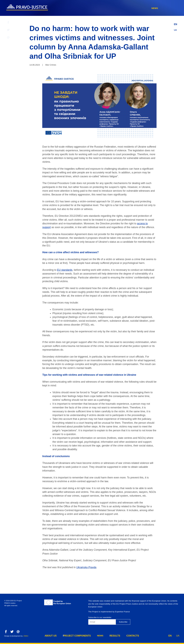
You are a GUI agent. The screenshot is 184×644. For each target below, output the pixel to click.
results (146, 8)
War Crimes (51, 65)
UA (176, 29)
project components (109, 8)
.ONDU (26, 636)
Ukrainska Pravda (86, 567)
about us (83, 8)
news (131, 8)
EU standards (65, 270)
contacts (163, 8)
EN (176, 24)
